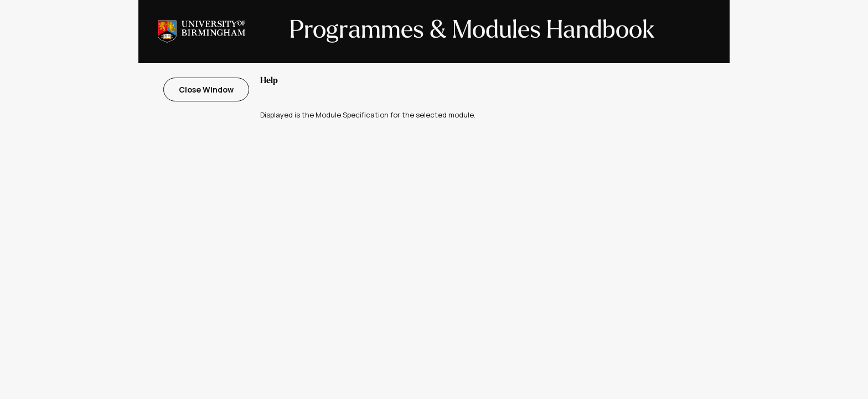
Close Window (206, 89)
